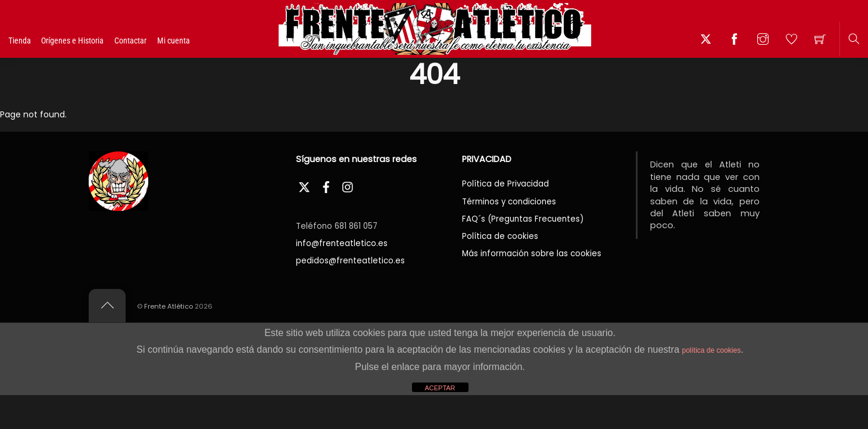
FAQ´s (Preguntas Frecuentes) (523, 219)
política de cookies (711, 350)
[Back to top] (107, 306)
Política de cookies (500, 236)
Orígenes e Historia (95, 41)
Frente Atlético (168, 306)
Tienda (31, 41)
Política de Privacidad (505, 184)
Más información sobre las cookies (532, 254)
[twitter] (304, 186)
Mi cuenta (196, 41)
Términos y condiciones (509, 202)
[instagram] (348, 186)
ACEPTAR (440, 388)
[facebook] (326, 186)
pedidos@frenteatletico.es (350, 261)
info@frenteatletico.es (342, 243)
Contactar (152, 41)
